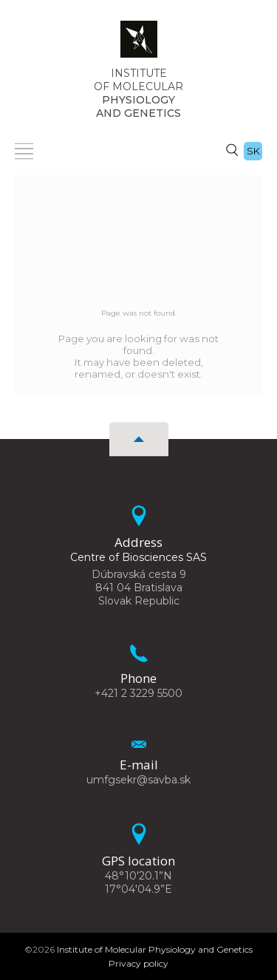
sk (253, 151)
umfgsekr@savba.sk (138, 780)
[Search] (232, 149)
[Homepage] (139, 44)
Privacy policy (138, 963)
